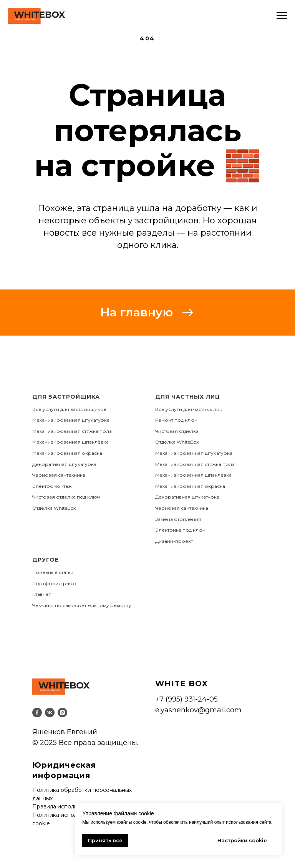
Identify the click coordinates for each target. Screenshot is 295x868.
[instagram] (62, 713)
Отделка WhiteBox (54, 508)
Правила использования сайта (74, 806)
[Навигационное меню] (282, 16)
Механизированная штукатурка (71, 420)
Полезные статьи (53, 572)
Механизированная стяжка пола (72, 431)
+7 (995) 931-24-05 (186, 699)
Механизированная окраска (67, 453)
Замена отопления (178, 519)
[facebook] (37, 713)
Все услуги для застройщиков (69, 409)
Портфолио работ (55, 583)
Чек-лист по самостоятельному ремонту (82, 605)
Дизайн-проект (174, 541)
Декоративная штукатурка (64, 464)
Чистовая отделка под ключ (66, 497)
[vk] (50, 713)
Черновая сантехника (59, 475)
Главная (42, 594)
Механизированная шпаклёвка (70, 442)
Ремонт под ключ (176, 420)
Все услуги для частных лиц (189, 409)
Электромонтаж (52, 486)
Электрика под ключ (180, 530)
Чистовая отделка (177, 431)
